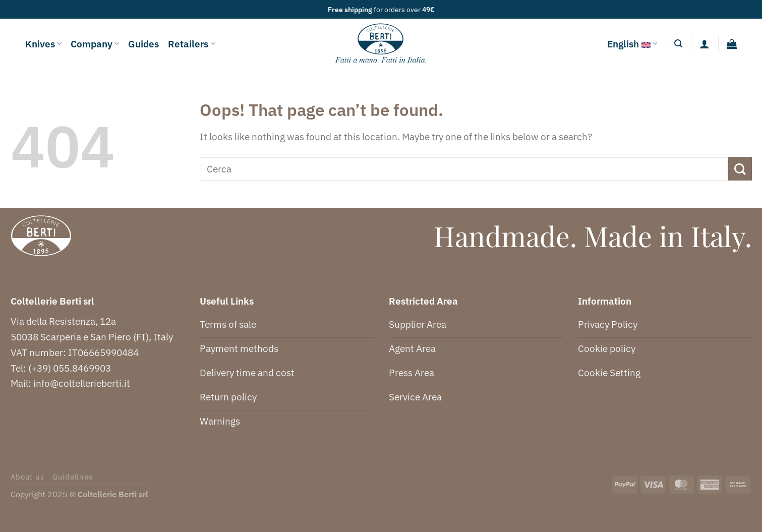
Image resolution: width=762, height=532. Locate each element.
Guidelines (72, 477)
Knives (43, 44)
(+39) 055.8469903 (70, 368)
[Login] (705, 44)
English (632, 44)
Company (95, 44)
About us (27, 477)
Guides (143, 44)
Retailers (191, 44)
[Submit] (740, 169)
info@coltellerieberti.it (82, 383)
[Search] (678, 44)
